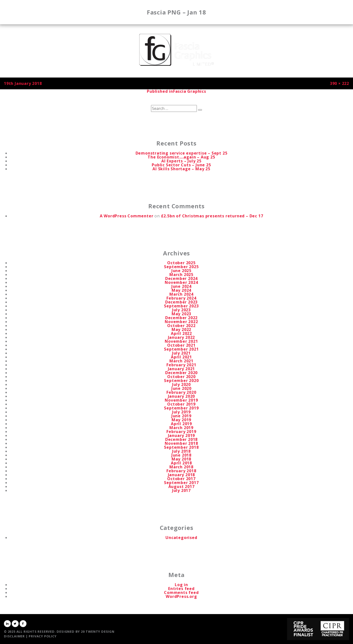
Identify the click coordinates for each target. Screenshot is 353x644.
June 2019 (181, 416)
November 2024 (181, 282)
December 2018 (181, 439)
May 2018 (181, 459)
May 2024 (181, 290)
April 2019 (181, 424)
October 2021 (181, 345)
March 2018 (181, 467)
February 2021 (181, 365)
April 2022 (181, 333)
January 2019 (182, 435)
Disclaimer (14, 636)
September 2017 (181, 483)
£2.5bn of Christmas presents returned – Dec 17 (212, 216)
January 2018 (182, 475)
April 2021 (181, 357)
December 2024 (181, 278)
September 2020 (181, 381)
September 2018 (181, 447)
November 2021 (181, 341)
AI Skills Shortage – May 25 (181, 169)
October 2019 (181, 404)
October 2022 (181, 326)
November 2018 (181, 443)
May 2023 (181, 314)
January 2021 (182, 369)
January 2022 (182, 337)
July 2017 (181, 490)
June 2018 (181, 455)
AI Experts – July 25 (181, 161)
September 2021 (181, 349)
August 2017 (182, 486)
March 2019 (181, 428)
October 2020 (181, 377)
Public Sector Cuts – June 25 (181, 165)
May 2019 (181, 420)
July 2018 (181, 451)
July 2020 (181, 384)
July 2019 (181, 412)
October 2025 (181, 263)
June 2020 (181, 388)
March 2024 (181, 294)
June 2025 (181, 271)
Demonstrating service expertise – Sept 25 (182, 153)
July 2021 (181, 353)
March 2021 (181, 361)
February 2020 (181, 392)
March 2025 (181, 275)
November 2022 (181, 322)
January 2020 (182, 396)
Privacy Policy (43, 636)
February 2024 (181, 298)
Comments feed (181, 592)
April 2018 (181, 463)
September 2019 (181, 408)
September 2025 (181, 267)
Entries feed (181, 589)
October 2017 (181, 479)
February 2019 (181, 432)
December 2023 (181, 302)
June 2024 (181, 286)
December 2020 (181, 373)
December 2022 (181, 318)
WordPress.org (181, 596)
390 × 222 (340, 83)
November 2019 (181, 400)
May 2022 (181, 329)
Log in (181, 585)
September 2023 (181, 306)
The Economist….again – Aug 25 (181, 157)
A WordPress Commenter (127, 216)
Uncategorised (181, 538)
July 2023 (181, 310)
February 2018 (181, 471)
